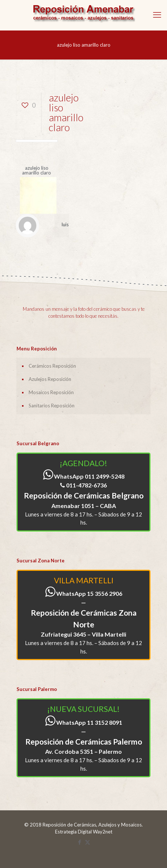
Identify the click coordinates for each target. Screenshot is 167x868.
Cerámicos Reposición (52, 366)
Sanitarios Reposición (52, 406)
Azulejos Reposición (50, 379)
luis (65, 224)
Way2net (103, 832)
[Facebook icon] (80, 842)
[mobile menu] (157, 15)
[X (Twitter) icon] (88, 842)
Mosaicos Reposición (51, 392)
